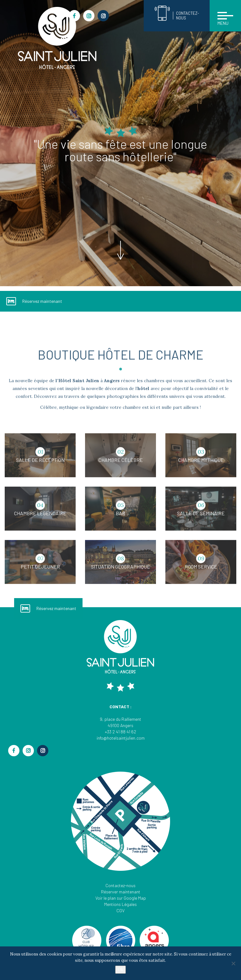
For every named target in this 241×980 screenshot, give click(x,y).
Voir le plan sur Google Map (121, 898)
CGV (120, 910)
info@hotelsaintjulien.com (121, 738)
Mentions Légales (120, 904)
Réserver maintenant (121, 892)
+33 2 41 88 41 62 (120, 732)
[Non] (233, 963)
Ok (120, 969)
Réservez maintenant (34, 301)
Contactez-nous (120, 885)
